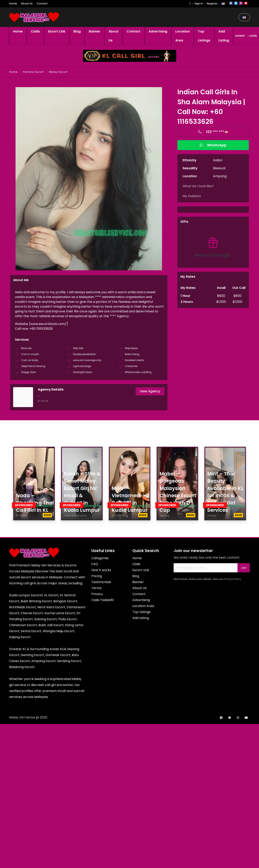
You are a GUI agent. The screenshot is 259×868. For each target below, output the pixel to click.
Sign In (199, 3)
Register (212, 3)
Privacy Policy (232, 579)
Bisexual (219, 168)
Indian (218, 160)
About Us (27, 3)
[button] (190, 3)
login (253, 36)
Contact (42, 3)
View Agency (150, 391)
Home (13, 3)
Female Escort (33, 72)
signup (240, 36)
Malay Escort (58, 72)
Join (244, 568)
